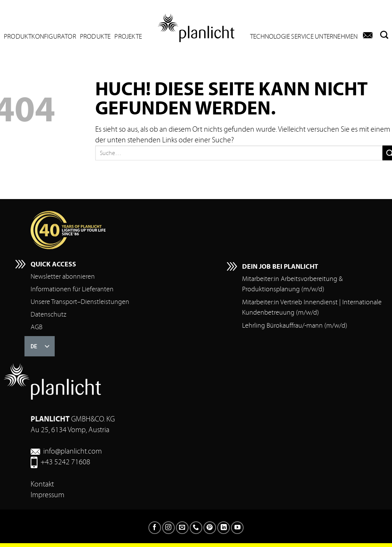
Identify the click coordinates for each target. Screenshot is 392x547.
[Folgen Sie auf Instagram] (168, 528)
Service (302, 37)
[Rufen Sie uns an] (196, 528)
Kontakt (42, 484)
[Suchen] (382, 35)
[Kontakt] (368, 35)
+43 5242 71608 (65, 462)
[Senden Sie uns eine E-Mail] (182, 528)
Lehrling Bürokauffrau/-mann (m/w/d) (295, 326)
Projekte (128, 37)
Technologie (270, 37)
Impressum (47, 495)
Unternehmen (336, 37)
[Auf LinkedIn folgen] (224, 528)
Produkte (95, 37)
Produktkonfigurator (40, 37)
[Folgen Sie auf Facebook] (155, 528)
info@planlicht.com (72, 451)
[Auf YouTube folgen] (237, 528)
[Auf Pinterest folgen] (210, 528)
